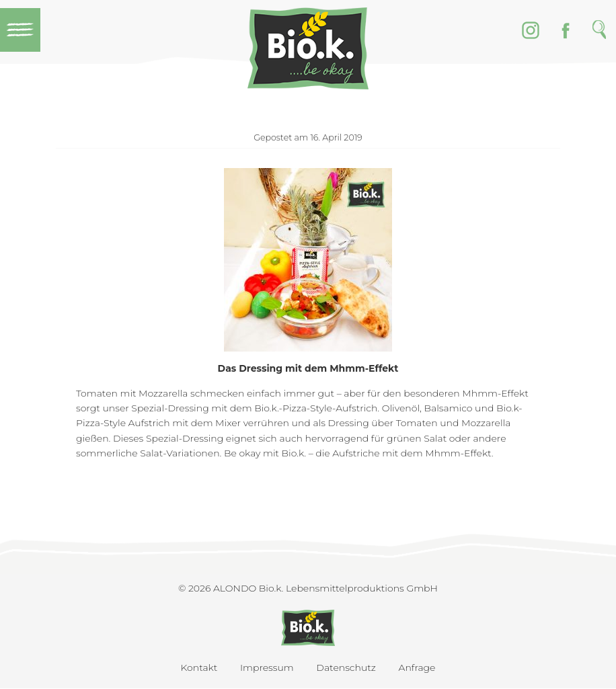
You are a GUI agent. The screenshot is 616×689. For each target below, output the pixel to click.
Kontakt (199, 667)
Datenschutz (346, 667)
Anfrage (417, 667)
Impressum (267, 667)
